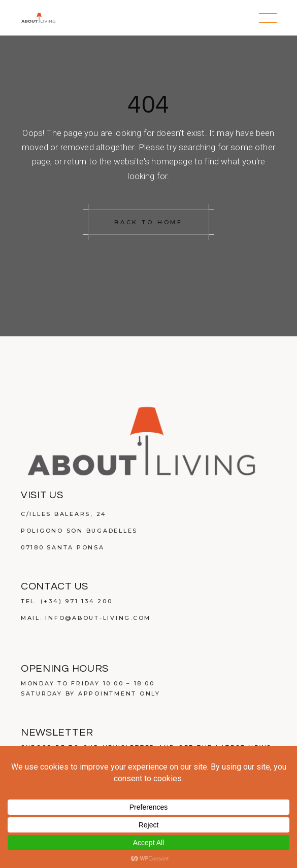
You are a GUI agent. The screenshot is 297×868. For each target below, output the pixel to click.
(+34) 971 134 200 (77, 601)
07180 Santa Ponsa (63, 547)
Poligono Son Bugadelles (79, 531)
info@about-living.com (98, 618)
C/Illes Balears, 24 (64, 514)
